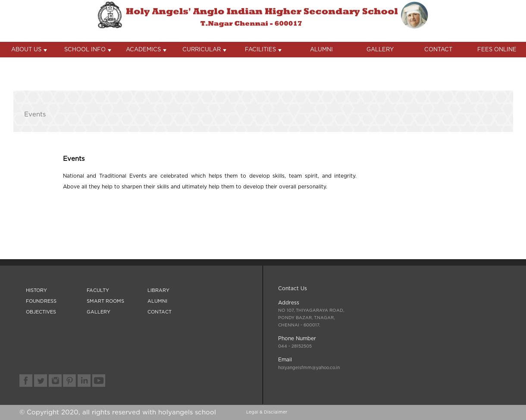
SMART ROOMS (105, 301)
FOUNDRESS (41, 301)
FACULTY (98, 290)
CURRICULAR (204, 50)
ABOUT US (29, 50)
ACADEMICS (146, 50)
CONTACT (438, 50)
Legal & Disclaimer (267, 412)
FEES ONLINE (497, 50)
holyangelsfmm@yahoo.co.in (309, 368)
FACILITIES (263, 50)
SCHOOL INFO (88, 50)
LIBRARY (158, 290)
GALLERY (380, 50)
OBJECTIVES (41, 312)
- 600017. (311, 318)
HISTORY (36, 290)
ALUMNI (321, 50)
